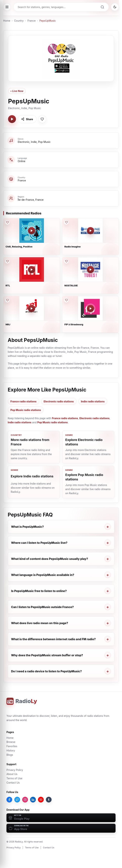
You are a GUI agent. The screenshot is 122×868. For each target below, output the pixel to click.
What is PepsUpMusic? (27, 527)
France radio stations (23, 401)
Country (19, 21)
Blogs (10, 755)
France (31, 21)
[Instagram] (25, 800)
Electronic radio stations (59, 401)
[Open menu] (7, 7)
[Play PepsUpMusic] (12, 119)
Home (7, 21)
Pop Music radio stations (26, 410)
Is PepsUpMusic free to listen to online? (39, 591)
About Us (12, 774)
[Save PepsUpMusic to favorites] (42, 119)
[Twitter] (17, 800)
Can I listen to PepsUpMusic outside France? (42, 607)
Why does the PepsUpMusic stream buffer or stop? (47, 655)
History (11, 750)
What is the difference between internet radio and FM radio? (53, 639)
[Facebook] (9, 800)
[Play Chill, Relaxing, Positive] (32, 231)
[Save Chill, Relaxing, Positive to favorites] (7, 222)
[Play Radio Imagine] (90, 231)
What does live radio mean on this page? (40, 623)
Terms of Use (14, 778)
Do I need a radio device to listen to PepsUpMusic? (46, 671)
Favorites (12, 746)
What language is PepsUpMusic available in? (43, 575)
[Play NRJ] (32, 308)
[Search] (102, 7)
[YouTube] (41, 800)
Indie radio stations (93, 401)
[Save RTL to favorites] (7, 261)
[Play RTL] (32, 270)
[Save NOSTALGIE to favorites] (66, 261)
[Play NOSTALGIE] (90, 270)
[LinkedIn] (33, 800)
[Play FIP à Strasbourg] (90, 308)
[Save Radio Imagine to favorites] (66, 222)
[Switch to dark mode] (115, 7)
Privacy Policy (15, 770)
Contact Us (13, 783)
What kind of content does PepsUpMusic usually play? (50, 559)
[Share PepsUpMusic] (27, 119)
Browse (11, 742)
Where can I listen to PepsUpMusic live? (39, 543)
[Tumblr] (49, 800)
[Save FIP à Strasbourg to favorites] (66, 300)
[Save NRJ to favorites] (7, 300)
